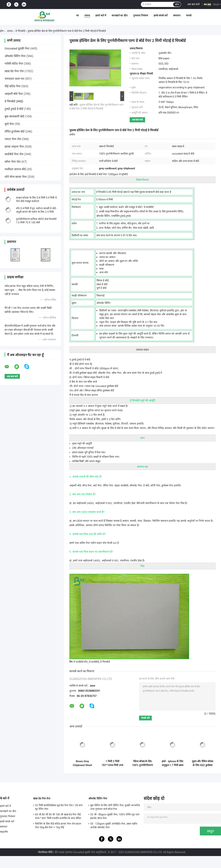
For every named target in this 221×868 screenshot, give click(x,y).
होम (2, 31)
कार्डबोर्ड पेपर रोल (14, 154)
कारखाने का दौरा (120, 15)
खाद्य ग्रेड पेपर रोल (14, 71)
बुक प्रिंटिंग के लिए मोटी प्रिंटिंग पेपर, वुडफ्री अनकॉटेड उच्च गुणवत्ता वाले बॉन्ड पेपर (115, 807)
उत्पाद (87, 15)
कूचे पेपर (9, 124)
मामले (189, 15)
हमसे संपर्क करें (161, 15)
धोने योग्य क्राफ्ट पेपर (16, 177)
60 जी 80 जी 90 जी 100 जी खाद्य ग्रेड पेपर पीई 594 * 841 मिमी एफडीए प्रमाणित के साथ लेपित (58, 816)
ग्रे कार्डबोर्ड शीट (81, 662)
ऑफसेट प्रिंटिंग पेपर (15, 56)
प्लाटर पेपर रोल (13, 139)
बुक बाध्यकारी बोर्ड (14, 116)
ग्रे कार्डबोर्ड (94, 662)
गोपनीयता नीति (45, 852)
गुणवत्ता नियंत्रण (141, 15)
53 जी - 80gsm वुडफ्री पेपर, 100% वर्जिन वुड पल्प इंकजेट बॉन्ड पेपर (115, 816)
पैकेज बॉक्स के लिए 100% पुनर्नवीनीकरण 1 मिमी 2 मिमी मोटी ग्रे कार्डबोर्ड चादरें (142, 763)
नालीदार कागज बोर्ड (15, 169)
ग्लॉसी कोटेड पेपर (14, 64)
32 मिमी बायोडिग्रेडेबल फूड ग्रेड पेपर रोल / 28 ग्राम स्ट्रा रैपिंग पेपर (59, 807)
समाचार (177, 15)
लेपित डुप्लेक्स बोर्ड (15, 131)
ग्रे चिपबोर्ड (20, 31)
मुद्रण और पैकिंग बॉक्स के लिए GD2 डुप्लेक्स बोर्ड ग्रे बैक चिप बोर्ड (202, 763)
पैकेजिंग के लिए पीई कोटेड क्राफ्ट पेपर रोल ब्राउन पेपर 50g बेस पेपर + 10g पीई (58, 825)
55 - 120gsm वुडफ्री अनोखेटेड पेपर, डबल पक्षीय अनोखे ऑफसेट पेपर (114, 825)
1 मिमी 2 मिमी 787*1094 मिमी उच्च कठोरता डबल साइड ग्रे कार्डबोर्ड (112, 763)
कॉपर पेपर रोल (13, 162)
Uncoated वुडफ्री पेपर (17, 48)
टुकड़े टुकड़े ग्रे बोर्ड (14, 109)
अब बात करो (193, 4)
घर (78, 15)
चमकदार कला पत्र (14, 79)
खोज (177, 4)
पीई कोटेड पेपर (13, 86)
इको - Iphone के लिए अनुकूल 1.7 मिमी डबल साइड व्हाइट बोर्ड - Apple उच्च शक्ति (173, 763)
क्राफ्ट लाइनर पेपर (14, 147)
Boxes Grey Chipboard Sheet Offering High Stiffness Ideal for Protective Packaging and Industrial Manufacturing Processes (82, 763)
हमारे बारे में (101, 15)
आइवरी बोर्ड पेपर (14, 94)
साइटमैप (4, 832)
